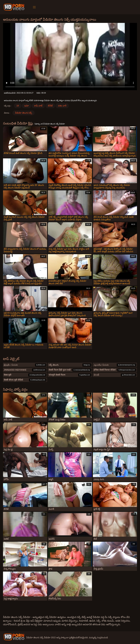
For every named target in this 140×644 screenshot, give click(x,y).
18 (18, 106)
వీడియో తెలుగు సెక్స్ (24, 113)
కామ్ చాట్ (38, 106)
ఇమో (27, 106)
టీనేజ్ (50, 106)
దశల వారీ (62, 106)
